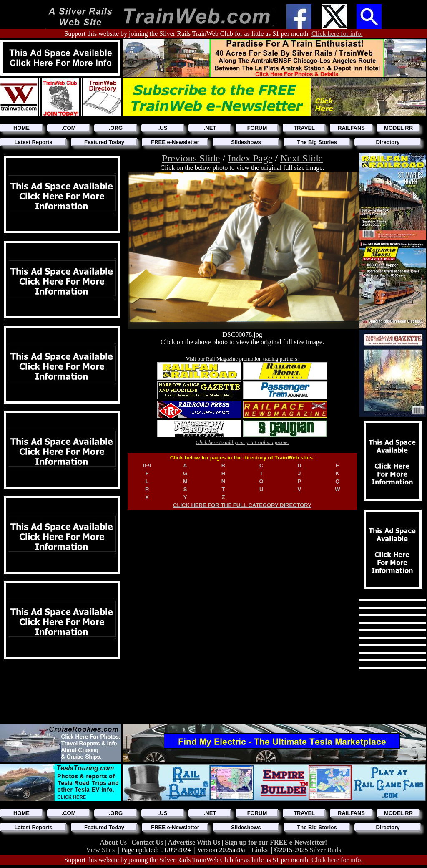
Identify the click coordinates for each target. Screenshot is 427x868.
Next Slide (301, 158)
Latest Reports (33, 142)
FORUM (257, 128)
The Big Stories (317, 142)
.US (163, 128)
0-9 (147, 466)
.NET (210, 128)
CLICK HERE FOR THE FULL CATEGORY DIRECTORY (242, 505)
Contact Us (148, 842)
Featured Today (104, 142)
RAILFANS (351, 128)
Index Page (250, 158)
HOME (21, 128)
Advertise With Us (195, 842)
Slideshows (246, 142)
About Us (114, 842)
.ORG (116, 128)
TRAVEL (304, 128)
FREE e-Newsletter (175, 142)
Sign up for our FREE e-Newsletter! (276, 842)
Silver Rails (325, 850)
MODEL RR (398, 128)
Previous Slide (191, 158)
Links (260, 850)
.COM (69, 128)
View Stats (100, 850)
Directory (388, 142)
